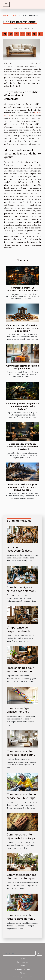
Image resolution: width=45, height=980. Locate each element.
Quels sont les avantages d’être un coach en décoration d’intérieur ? (23, 447)
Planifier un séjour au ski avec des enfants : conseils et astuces (21, 591)
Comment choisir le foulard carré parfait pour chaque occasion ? (22, 919)
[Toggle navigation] (6, 4)
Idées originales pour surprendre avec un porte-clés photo (20, 671)
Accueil (5, 16)
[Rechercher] (19, 953)
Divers (13, 16)
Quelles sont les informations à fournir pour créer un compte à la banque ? (22, 328)
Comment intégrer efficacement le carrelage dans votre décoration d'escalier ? (21, 713)
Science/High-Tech (22, 969)
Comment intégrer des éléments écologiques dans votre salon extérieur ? (21, 880)
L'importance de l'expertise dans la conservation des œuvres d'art (19, 633)
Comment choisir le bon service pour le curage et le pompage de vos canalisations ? (22, 800)
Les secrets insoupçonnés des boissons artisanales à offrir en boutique (21, 552)
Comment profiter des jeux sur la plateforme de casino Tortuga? (22, 406)
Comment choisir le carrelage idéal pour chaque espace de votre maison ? (22, 757)
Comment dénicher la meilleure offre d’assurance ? (22, 289)
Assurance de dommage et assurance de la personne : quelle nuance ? (23, 487)
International (22, 962)
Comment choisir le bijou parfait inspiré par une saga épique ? (22, 838)
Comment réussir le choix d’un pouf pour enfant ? (23, 367)
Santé (22, 966)
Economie (23, 958)
